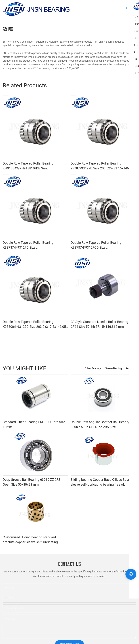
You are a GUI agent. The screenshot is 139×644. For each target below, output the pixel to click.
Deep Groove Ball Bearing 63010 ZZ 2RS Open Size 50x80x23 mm (32, 482)
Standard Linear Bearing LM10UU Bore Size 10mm (34, 424)
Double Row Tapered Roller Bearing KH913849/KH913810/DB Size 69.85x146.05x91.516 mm (28, 166)
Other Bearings (93, 368)
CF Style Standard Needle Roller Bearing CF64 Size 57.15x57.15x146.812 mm (99, 324)
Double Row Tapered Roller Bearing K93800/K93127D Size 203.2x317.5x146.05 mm (34, 324)
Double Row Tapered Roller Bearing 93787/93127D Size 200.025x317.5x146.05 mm (102, 166)
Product (130, 368)
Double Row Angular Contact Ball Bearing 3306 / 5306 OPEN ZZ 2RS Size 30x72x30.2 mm (100, 425)
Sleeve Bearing (113, 368)
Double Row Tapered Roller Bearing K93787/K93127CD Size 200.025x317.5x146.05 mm (96, 245)
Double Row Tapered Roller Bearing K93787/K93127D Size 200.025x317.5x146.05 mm (28, 245)
